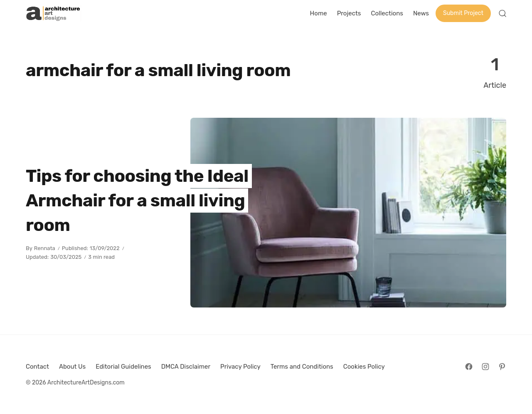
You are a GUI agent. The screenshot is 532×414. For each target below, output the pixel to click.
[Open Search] (502, 13)
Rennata (45, 248)
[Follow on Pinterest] (502, 367)
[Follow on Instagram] (485, 367)
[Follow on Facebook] (469, 367)
